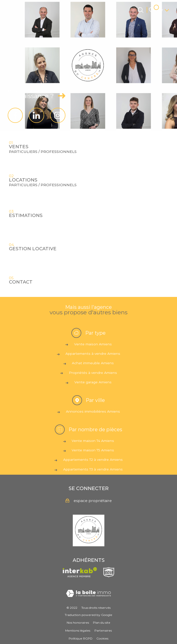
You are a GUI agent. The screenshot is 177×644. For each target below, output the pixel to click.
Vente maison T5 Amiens (93, 450)
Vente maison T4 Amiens (93, 441)
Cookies (102, 638)
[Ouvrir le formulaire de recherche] (141, 10)
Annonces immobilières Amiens (93, 411)
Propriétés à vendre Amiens (93, 373)
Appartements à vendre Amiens (93, 354)
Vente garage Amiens (93, 382)
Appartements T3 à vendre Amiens (93, 469)
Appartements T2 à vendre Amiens (93, 460)
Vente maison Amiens (93, 344)
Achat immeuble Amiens (93, 363)
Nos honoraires (78, 623)
